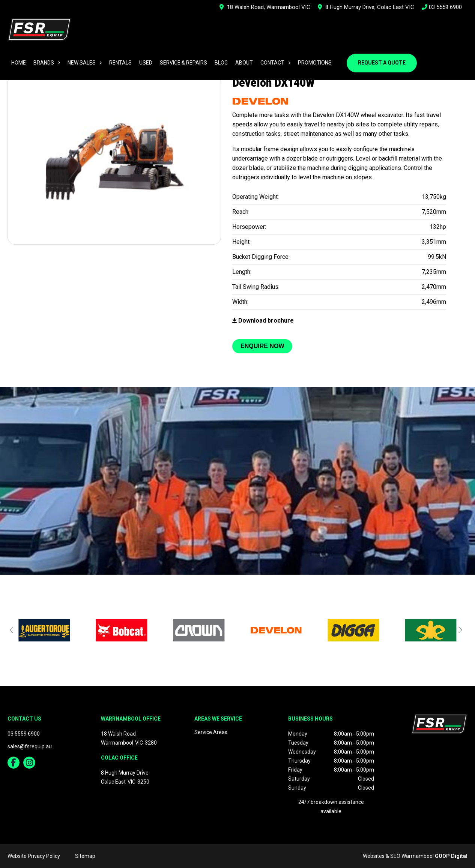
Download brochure (263, 321)
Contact (272, 63)
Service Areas (211, 732)
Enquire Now (262, 346)
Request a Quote (382, 63)
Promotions (315, 63)
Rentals (120, 63)
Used (146, 63)
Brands (44, 63)
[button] (11, 630)
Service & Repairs (183, 63)
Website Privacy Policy (34, 856)
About (244, 63)
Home (19, 63)
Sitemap (85, 856)
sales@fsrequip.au (30, 746)
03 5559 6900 (442, 7)
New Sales (82, 63)
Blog (221, 63)
